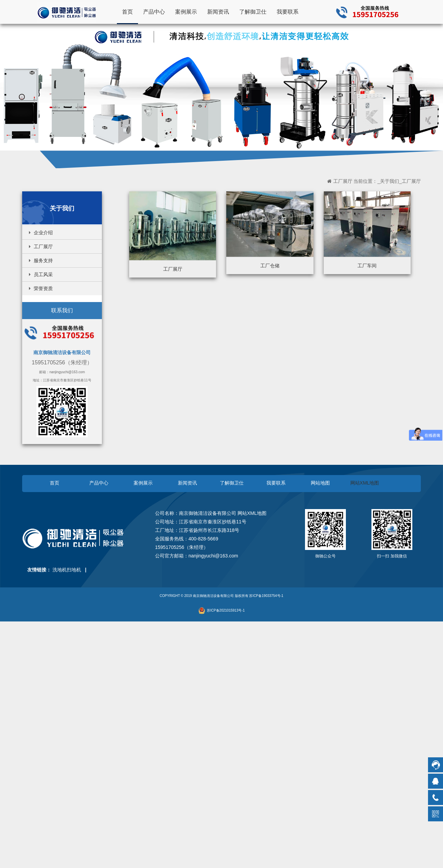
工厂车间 (367, 266)
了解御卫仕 (253, 12)
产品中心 (154, 12)
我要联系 (288, 12)
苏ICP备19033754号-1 (266, 596)
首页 (127, 12)
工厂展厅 (43, 247)
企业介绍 (43, 233)
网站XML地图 (365, 483)
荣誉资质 (43, 288)
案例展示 (186, 12)
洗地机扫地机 (67, 570)
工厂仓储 (270, 266)
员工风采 (43, 274)
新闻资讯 (218, 12)
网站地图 (320, 483)
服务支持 (43, 261)
